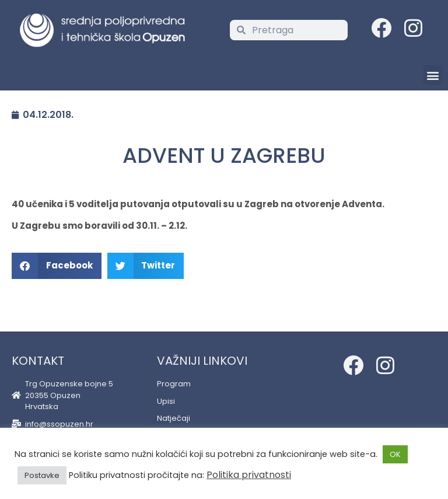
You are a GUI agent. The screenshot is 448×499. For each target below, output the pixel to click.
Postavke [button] (42, 475)
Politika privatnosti (249, 475)
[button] (433, 75)
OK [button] (395, 454)
